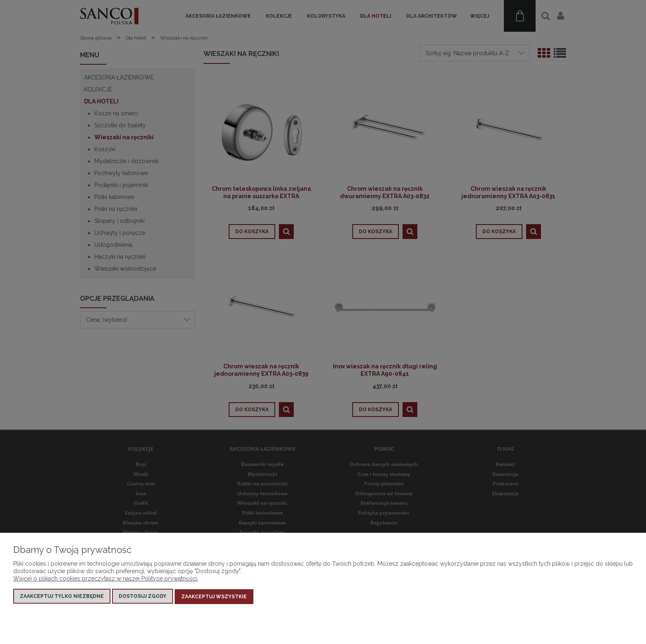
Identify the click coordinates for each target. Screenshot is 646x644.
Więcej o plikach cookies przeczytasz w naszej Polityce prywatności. (106, 579)
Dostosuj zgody (143, 597)
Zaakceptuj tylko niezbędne (62, 597)
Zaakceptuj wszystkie (214, 597)
